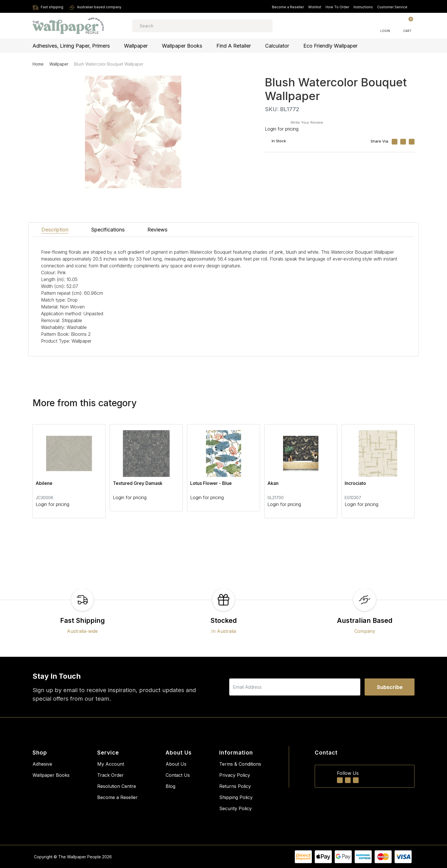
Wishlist (315, 7)
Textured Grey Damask (138, 483)
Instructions (363, 7)
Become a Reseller (288, 7)
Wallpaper (136, 46)
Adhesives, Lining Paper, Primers (71, 46)
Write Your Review (307, 122)
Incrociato (355, 483)
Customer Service (395, 7)
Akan (273, 483)
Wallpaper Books (182, 46)
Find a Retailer (234, 46)
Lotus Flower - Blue (211, 483)
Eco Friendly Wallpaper (330, 46)
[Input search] (202, 26)
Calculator (277, 46)
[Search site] (260, 26)
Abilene (44, 483)
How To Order (337, 7)
